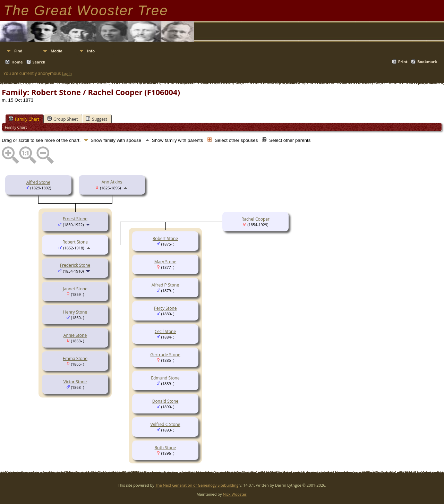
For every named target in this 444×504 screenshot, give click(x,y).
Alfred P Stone (165, 285)
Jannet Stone (75, 289)
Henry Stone (75, 312)
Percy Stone (165, 308)
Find (18, 51)
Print (403, 62)
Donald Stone (165, 401)
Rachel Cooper (255, 219)
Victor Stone (75, 382)
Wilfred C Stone (165, 424)
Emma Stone (75, 358)
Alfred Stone (38, 182)
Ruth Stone (165, 448)
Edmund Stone (165, 378)
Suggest (96, 119)
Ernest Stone (75, 219)
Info (91, 51)
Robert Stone (75, 242)
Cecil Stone (165, 331)
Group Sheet (62, 119)
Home (17, 62)
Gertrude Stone (165, 355)
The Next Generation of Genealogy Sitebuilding (197, 485)
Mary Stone (165, 262)
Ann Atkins (112, 182)
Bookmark (427, 62)
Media (57, 51)
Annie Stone (75, 335)
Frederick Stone (75, 265)
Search (39, 62)
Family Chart (24, 119)
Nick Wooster (234, 494)
